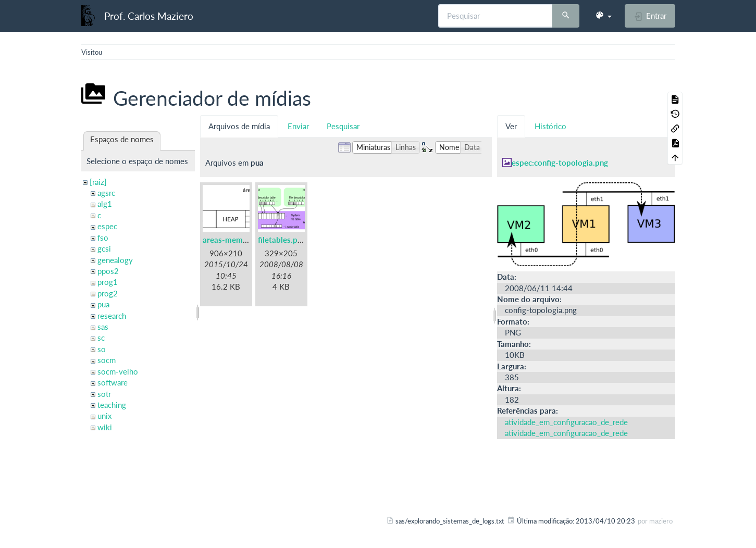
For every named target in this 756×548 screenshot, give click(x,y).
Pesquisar (343, 126)
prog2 (108, 293)
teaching (112, 405)
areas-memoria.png (237, 240)
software (113, 382)
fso (103, 238)
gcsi (104, 248)
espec (107, 226)
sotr (104, 394)
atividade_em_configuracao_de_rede (566, 422)
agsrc (106, 193)
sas (103, 327)
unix (104, 416)
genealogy (115, 260)
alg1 (105, 204)
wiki (105, 427)
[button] (603, 16)
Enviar (298, 126)
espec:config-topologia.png (560, 163)
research (112, 316)
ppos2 (108, 271)
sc (101, 338)
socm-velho (118, 371)
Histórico (550, 126)
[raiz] (98, 182)
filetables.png (282, 240)
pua (103, 304)
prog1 (108, 282)
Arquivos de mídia (239, 126)
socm (107, 360)
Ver (511, 126)
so (102, 349)
